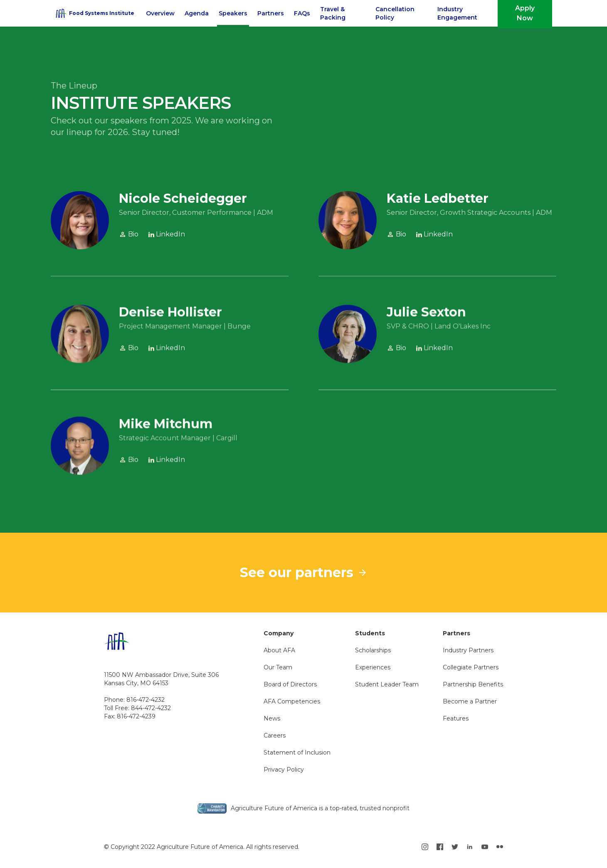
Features (456, 718)
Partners (271, 13)
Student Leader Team (387, 684)
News (272, 718)
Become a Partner (470, 701)
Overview (160, 13)
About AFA (279, 650)
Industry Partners (468, 650)
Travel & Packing (333, 13)
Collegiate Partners (471, 667)
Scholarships (373, 650)
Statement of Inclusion (297, 752)
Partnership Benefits (473, 684)
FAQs (302, 13)
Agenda (197, 13)
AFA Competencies (292, 701)
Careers (275, 735)
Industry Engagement (457, 13)
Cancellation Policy (395, 13)
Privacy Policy (284, 770)
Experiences (373, 667)
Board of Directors (290, 684)
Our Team (278, 667)
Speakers (233, 13)
